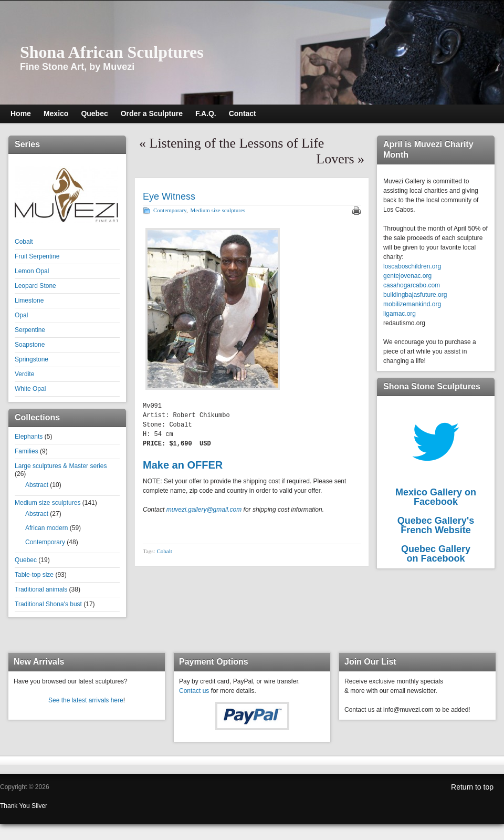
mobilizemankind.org (412, 304)
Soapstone (30, 345)
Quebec (26, 560)
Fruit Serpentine (37, 256)
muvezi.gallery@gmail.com (204, 510)
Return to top (472, 787)
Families (27, 451)
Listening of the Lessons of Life (237, 143)
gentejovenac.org (407, 276)
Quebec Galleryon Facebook (436, 554)
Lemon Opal (32, 271)
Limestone (29, 300)
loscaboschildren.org (412, 266)
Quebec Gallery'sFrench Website (436, 525)
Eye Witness (169, 196)
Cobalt (24, 242)
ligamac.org (400, 314)
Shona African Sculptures (112, 52)
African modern (46, 528)
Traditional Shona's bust (48, 604)
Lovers (335, 159)
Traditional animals (41, 589)
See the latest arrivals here (86, 700)
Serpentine (30, 330)
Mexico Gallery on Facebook (436, 497)
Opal (21, 315)
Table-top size (34, 575)
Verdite (24, 374)
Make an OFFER (183, 465)
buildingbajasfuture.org (415, 295)
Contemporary (45, 542)
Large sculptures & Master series (61, 466)
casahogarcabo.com (412, 285)
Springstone (31, 359)
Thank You (16, 806)
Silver (39, 806)
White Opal (30, 389)
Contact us (194, 691)
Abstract (37, 485)
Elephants (29, 437)
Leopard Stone (35, 286)
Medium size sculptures (48, 503)
